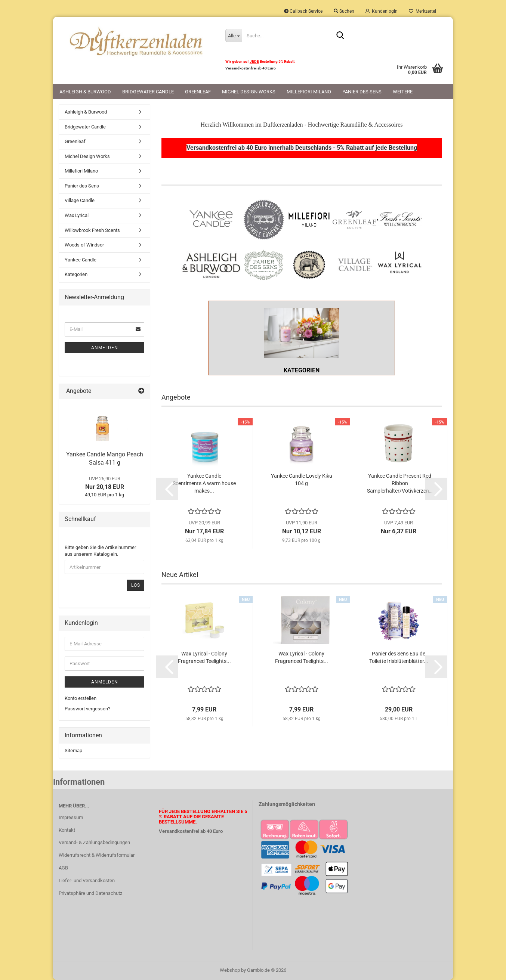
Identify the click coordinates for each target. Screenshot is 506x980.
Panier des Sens (362, 92)
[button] (167, 489)
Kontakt (67, 830)
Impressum (71, 817)
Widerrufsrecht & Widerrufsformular (97, 855)
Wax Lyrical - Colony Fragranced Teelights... (204, 657)
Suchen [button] (344, 11)
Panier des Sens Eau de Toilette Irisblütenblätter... (399, 657)
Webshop (230, 970)
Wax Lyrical (77, 215)
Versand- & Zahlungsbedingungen (94, 842)
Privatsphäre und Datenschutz (90, 893)
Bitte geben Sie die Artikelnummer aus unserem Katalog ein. (100, 551)
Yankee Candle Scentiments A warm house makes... (204, 483)
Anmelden (105, 348)
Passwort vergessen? (87, 709)
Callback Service (303, 11)
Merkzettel (422, 11)
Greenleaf (198, 92)
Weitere (403, 92)
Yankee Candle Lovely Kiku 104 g (302, 480)
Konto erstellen (81, 698)
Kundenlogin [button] (382, 11)
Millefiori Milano (309, 92)
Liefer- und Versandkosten (87, 880)
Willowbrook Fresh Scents (92, 230)
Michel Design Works (249, 92)
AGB (63, 868)
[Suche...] (234, 35)
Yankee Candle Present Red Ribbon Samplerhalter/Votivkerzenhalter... (400, 483)
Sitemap (73, 750)
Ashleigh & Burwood (85, 92)
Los (136, 585)
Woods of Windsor (84, 245)
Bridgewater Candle (148, 92)
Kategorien (76, 274)
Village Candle (80, 200)
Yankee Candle (81, 260)
